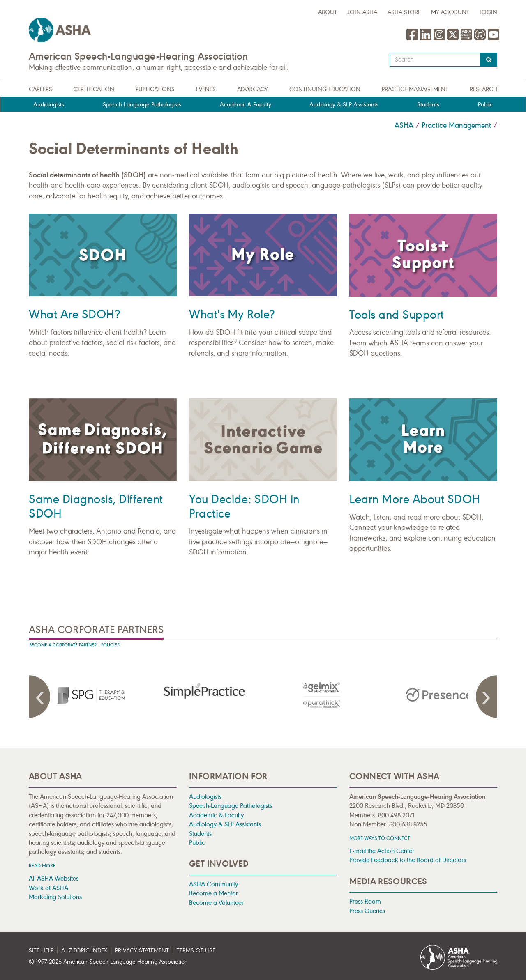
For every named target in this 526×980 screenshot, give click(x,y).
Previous (41, 697)
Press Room (365, 901)
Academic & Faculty (246, 105)
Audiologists (49, 105)
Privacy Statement (142, 951)
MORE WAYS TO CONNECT (380, 838)
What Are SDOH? (74, 314)
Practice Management (415, 89)
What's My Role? (232, 314)
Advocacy (253, 89)
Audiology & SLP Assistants (344, 105)
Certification (94, 89)
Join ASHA (362, 12)
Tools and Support (397, 315)
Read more (42, 866)
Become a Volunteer (216, 903)
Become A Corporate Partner (63, 645)
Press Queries (367, 911)
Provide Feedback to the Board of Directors (408, 860)
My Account (450, 12)
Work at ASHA (48, 888)
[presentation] (88, 695)
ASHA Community (213, 884)
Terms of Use (196, 951)
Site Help (41, 951)
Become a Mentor (213, 893)
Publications (155, 89)
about (328, 12)
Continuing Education (325, 89)
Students (428, 105)
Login (488, 12)
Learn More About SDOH (415, 499)
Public (485, 105)
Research (483, 89)
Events (206, 89)
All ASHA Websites (54, 878)
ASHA (404, 125)
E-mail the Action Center (382, 851)
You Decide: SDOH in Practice (244, 506)
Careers (40, 89)
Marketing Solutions (55, 897)
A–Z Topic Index (84, 951)
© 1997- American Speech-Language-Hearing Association (108, 962)
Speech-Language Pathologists (142, 105)
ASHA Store (404, 12)
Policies (110, 645)
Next (485, 697)
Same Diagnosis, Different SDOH (96, 506)
